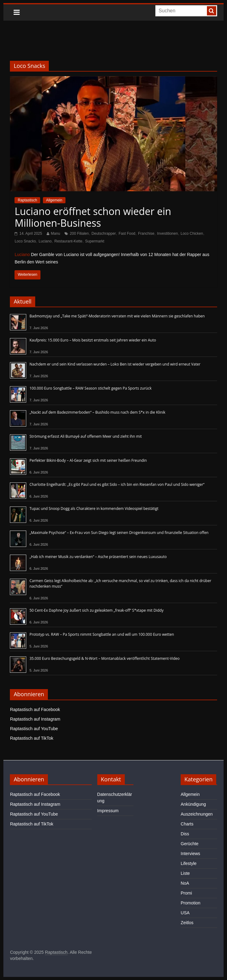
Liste (185, 873)
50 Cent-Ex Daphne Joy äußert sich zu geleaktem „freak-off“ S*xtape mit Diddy (96, 610)
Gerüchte (190, 844)
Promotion (191, 903)
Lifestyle (189, 863)
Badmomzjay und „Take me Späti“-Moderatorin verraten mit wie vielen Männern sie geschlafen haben (117, 316)
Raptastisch (27, 200)
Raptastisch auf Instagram (35, 719)
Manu (56, 234)
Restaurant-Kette (68, 241)
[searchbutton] (212, 11)
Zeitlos (187, 923)
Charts (187, 824)
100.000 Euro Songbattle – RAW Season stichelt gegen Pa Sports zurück (90, 388)
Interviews (190, 854)
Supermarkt (95, 241)
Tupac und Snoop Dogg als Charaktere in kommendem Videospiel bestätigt (94, 509)
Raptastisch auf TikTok (32, 738)
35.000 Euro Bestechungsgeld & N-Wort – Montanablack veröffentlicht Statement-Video (104, 658)
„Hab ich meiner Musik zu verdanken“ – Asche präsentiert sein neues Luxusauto (98, 557)
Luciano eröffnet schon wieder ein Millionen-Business (93, 217)
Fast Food (127, 234)
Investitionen (167, 234)
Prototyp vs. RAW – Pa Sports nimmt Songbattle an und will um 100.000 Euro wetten (102, 634)
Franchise (146, 234)
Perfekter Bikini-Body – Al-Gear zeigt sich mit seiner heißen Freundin (88, 460)
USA (185, 913)
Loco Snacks (25, 241)
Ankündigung (193, 804)
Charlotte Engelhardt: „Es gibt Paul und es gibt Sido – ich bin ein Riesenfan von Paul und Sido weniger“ (117, 484)
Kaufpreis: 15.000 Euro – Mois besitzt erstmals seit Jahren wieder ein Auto (93, 340)
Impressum (108, 811)
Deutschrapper (104, 234)
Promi (186, 893)
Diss (185, 834)
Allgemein (54, 200)
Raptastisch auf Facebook (35, 709)
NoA (185, 883)
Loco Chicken (192, 234)
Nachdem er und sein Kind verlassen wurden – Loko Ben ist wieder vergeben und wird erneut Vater (115, 364)
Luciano (45, 241)
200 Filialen (79, 234)
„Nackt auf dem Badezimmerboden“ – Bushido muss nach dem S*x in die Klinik (97, 412)
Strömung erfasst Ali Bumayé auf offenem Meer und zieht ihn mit (86, 436)
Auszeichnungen (197, 814)
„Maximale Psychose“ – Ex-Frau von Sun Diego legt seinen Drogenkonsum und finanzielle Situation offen (119, 533)
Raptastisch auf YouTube (34, 729)
